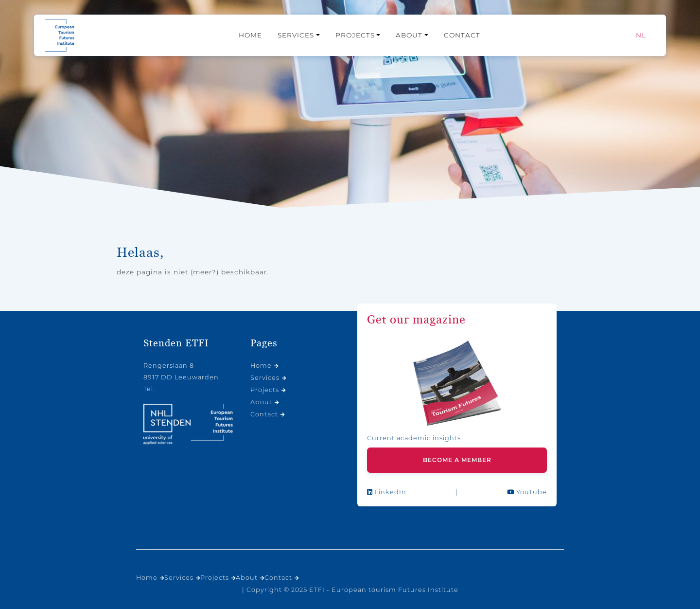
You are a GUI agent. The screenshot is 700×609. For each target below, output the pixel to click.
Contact (462, 35)
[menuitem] (641, 35)
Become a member (457, 460)
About (409, 35)
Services (296, 35)
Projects (355, 35)
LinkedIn (387, 492)
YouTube (527, 492)
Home (250, 35)
